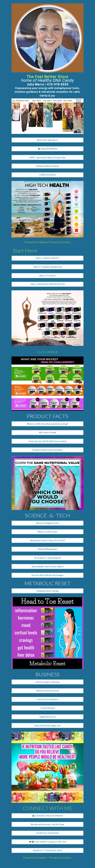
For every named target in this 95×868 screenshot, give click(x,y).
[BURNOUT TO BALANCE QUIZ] (47, 850)
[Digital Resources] (47, 717)
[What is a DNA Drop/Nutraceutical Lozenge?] (47, 424)
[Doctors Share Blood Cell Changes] (47, 575)
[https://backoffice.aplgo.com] (47, 725)
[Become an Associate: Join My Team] (47, 824)
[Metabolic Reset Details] (47, 591)
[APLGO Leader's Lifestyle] (47, 682)
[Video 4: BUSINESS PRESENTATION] (47, 284)
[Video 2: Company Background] (47, 267)
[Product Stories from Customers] (47, 450)
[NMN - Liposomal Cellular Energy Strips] (47, 157)
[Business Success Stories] (47, 691)
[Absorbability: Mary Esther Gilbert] (47, 566)
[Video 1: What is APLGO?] (47, 258)
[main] (47, 85)
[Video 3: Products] (47, 275)
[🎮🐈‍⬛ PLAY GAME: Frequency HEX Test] (47, 842)
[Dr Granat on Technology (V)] (47, 558)
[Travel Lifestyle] (47, 708)
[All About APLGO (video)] (47, 166)
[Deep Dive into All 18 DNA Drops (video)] (47, 441)
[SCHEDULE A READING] (47, 833)
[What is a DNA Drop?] (47, 532)
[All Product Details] (47, 433)
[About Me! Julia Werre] (47, 140)
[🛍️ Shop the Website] (47, 149)
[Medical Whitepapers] (47, 549)
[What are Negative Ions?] (47, 523)
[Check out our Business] (47, 699)
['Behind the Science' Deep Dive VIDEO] (47, 540)
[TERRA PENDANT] (47, 175)
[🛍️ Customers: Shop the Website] (47, 816)
